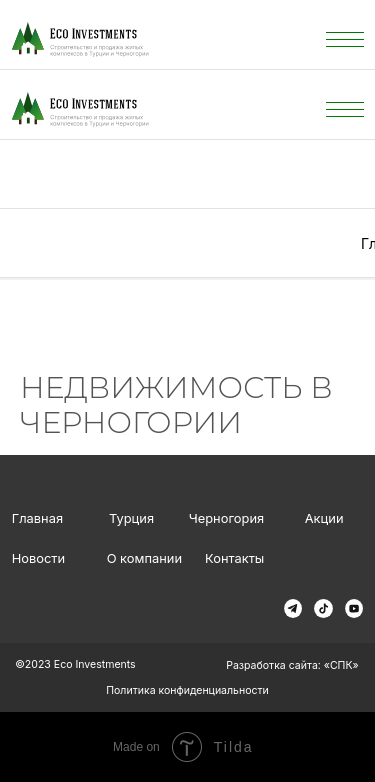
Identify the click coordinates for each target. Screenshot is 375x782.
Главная (37, 518)
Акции (324, 518)
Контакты (234, 558)
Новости (38, 558)
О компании (144, 558)
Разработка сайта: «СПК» (292, 665)
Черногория (226, 518)
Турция (131, 518)
